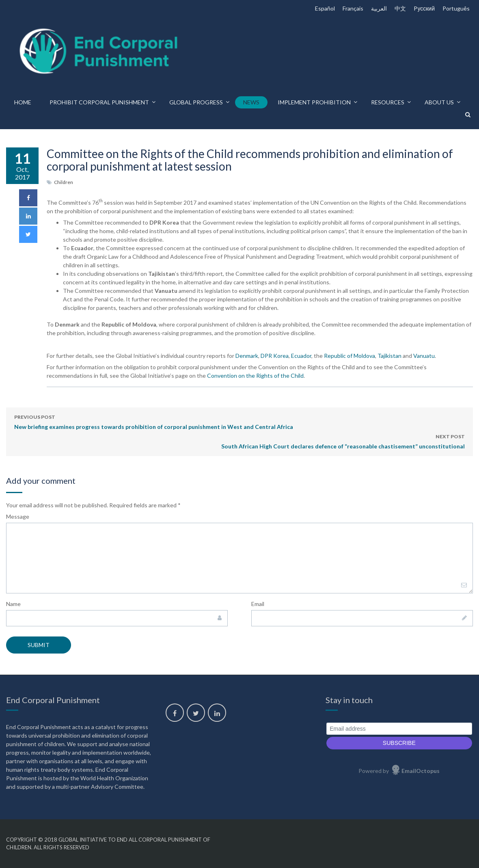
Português (456, 8)
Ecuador (301, 356)
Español (325, 8)
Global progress (196, 102)
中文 (400, 8)
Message (18, 516)
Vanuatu (424, 356)
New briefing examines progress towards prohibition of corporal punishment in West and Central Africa (154, 421)
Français (353, 8)
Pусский (424, 8)
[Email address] (399, 729)
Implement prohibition (314, 102)
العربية (379, 8)
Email (258, 604)
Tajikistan (389, 356)
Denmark (247, 356)
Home (23, 102)
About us (439, 102)
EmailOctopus (421, 771)
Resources (388, 102)
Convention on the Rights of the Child (255, 376)
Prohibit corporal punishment (99, 102)
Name (13, 604)
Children (64, 182)
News (251, 102)
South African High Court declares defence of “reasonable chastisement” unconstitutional (343, 441)
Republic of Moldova (350, 356)
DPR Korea (275, 356)
